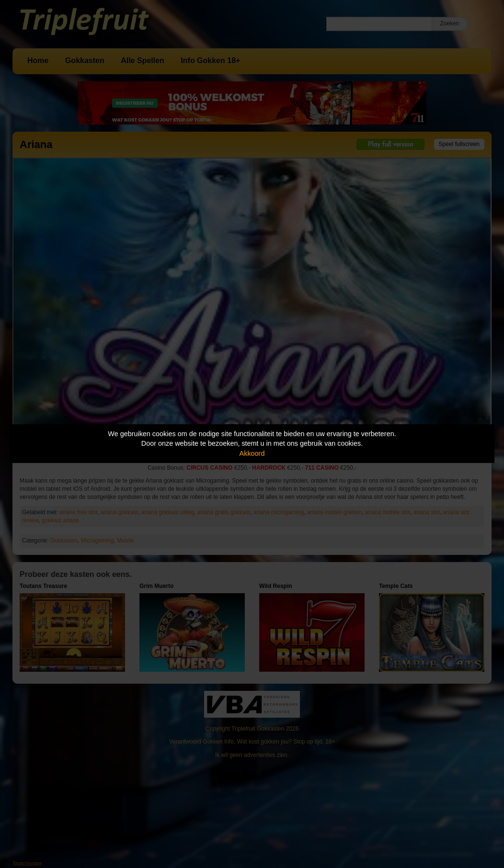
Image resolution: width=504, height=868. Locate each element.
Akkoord (252, 453)
